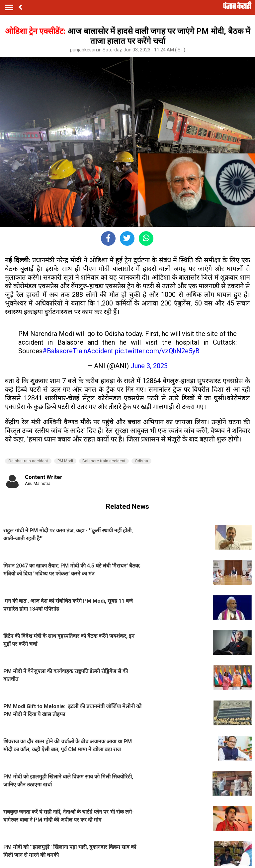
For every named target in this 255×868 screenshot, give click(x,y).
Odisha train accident (28, 461)
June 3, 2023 (149, 366)
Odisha (141, 461)
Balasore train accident (104, 461)
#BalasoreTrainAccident (78, 351)
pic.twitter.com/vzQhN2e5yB (157, 351)
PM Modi (65, 461)
